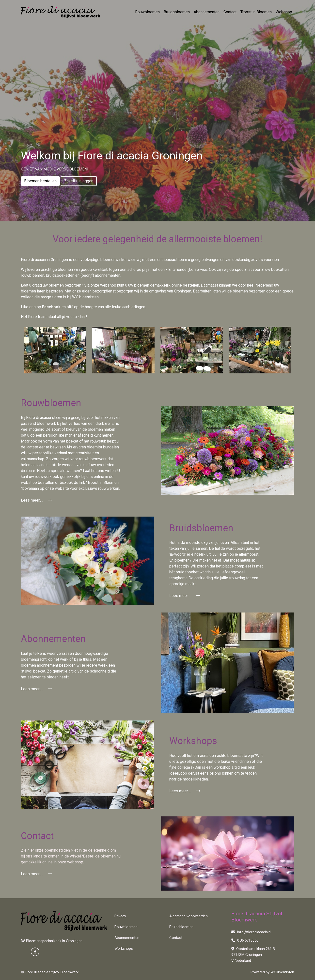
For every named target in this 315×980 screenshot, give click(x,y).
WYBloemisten (282, 972)
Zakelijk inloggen (79, 181)
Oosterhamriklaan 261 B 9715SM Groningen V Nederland (253, 955)
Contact (230, 12)
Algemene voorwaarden (189, 916)
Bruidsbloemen (177, 12)
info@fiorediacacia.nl (251, 932)
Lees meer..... (36, 500)
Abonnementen (207, 12)
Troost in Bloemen (256, 12)
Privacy (120, 916)
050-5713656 (245, 940)
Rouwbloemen (147, 12)
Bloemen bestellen (40, 181)
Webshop (284, 12)
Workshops (124, 949)
